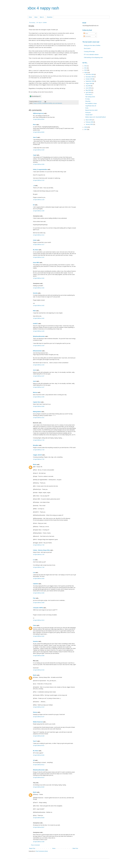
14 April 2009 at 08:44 (39, 119)
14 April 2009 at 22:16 (39, 670)
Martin (35, 465)
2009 (86, 73)
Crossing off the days (89, 52)
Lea (34, 573)
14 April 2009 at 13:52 (39, 278)
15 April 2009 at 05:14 (39, 778)
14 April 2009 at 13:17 (39, 245)
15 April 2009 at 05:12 (39, 765)
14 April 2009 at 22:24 (39, 707)
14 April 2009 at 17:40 (39, 545)
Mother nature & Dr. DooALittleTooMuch (96, 117)
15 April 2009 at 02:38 (39, 736)
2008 (86, 127)
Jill (34, 760)
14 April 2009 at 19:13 (39, 620)
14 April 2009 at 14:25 (39, 331)
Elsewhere (50, 17)
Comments (87, 36)
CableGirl (36, 584)
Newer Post (32, 848)
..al (34, 186)
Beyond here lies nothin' (91, 110)
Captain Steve (37, 402)
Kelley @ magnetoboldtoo (40, 169)
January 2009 (89, 124)
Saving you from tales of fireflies (92, 45)
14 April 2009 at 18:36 (39, 593)
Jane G (35, 137)
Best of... (42, 17)
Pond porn (88, 113)
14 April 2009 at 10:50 (39, 164)
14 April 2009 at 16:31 (39, 418)
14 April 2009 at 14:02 (39, 306)
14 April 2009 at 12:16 (39, 180)
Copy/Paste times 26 (91, 106)
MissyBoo (36, 445)
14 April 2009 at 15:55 (39, 397)
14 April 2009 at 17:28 (39, 440)
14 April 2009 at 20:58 (39, 656)
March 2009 (89, 120)
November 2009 (90, 77)
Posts (86, 33)
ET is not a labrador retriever (91, 55)
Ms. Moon (36, 250)
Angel (35, 155)
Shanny (35, 712)
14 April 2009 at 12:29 (39, 200)
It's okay (87, 99)
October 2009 (89, 79)
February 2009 (90, 122)
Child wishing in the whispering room (93, 58)
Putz (34, 598)
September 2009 (90, 81)
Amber (35, 240)
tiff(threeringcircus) (38, 113)
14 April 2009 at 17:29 (39, 450)
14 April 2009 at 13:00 (39, 211)
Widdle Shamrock (38, 722)
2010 (86, 70)
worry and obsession (57, 103)
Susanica (36, 641)
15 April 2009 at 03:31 (39, 746)
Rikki (34, 311)
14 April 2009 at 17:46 (39, 567)
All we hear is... (89, 95)
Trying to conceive (37, 103)
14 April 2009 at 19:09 (39, 603)
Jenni (35, 370)
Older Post (75, 848)
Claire (35, 625)
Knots (87, 108)
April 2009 (88, 93)
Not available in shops (91, 103)
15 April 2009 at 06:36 (39, 787)
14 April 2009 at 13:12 (39, 235)
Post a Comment (35, 845)
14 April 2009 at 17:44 (39, 555)
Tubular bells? (89, 115)
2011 (86, 68)
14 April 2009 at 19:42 (39, 636)
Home (30, 17)
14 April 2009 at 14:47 (39, 376)
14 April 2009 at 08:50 (39, 132)
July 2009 (88, 86)
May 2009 (88, 90)
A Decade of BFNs (38, 608)
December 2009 (90, 74)
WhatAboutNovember (39, 336)
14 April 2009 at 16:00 (39, 406)
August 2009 (89, 84)
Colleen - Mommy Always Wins (42, 550)
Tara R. (35, 741)
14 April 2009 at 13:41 (39, 257)
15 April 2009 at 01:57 (39, 717)
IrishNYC (36, 324)
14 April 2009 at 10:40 (39, 150)
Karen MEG (36, 263)
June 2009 (88, 88)
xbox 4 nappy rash (43, 8)
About (36, 17)
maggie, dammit (37, 455)
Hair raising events (90, 97)
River (35, 125)
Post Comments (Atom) (42, 851)
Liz (34, 560)
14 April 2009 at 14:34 (39, 346)
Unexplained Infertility (47, 103)
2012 (86, 66)
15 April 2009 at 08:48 (39, 818)
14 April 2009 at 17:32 (39, 459)
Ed (34, 205)
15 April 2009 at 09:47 (39, 827)
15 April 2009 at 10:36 (39, 842)
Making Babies (37, 412)
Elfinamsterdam (37, 351)
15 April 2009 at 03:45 (39, 755)
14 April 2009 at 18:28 (39, 579)
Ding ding (88, 101)
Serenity (35, 293)
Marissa (35, 392)
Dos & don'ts (87, 48)
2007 (86, 130)
